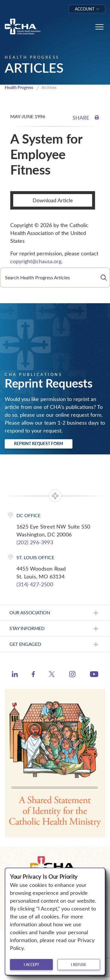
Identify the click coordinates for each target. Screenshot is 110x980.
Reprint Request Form (39, 443)
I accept (31, 965)
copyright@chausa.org (36, 261)
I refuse (79, 965)
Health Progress (19, 87)
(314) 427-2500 (35, 584)
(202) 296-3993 (35, 542)
